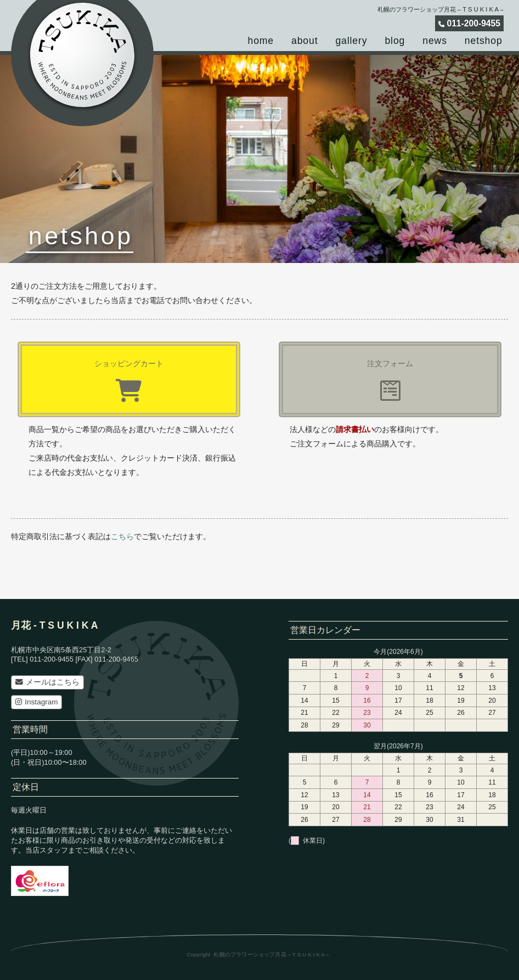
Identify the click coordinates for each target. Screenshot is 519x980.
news (435, 41)
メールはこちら (47, 682)
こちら (122, 536)
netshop (484, 41)
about (304, 41)
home (261, 41)
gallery (351, 41)
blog (395, 41)
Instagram (37, 702)
